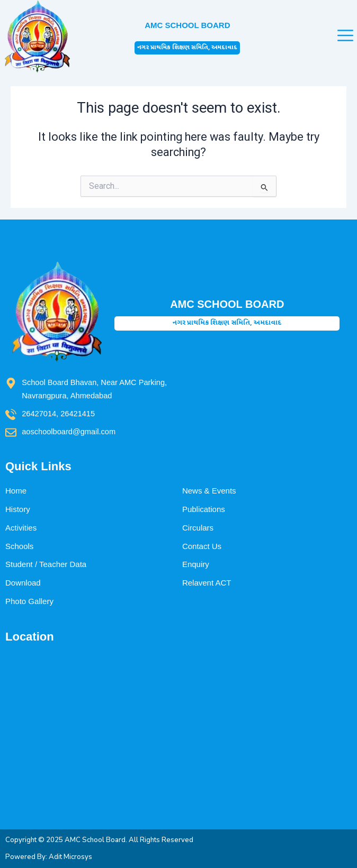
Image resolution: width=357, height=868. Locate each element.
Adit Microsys (70, 857)
